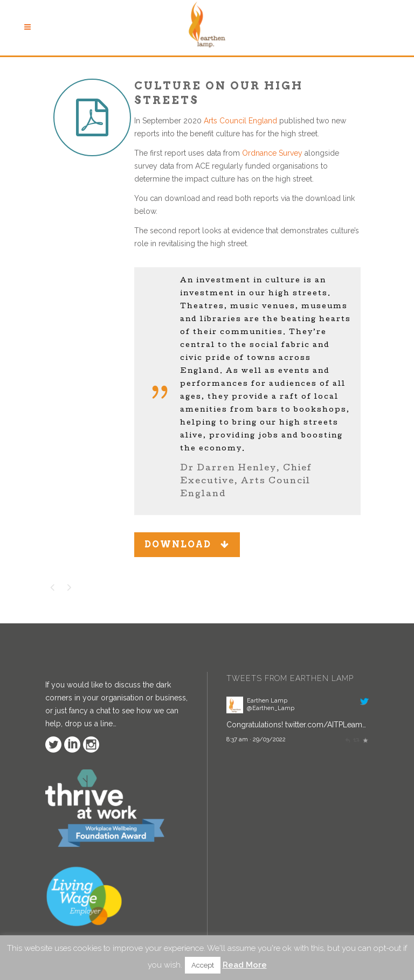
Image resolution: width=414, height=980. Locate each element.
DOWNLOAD (187, 544)
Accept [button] (203, 965)
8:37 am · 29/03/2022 (256, 739)
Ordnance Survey (272, 153)
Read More (245, 965)
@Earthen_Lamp (271, 708)
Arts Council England (240, 121)
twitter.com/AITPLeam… (326, 725)
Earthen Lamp (267, 700)
